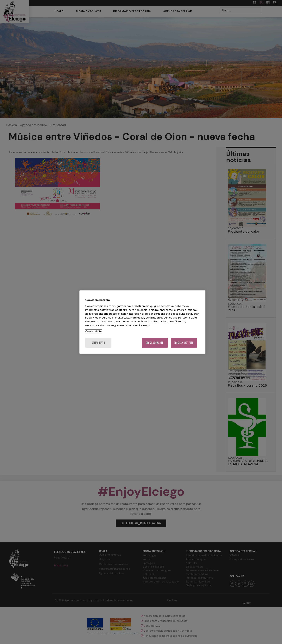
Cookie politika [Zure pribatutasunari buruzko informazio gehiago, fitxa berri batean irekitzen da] (93, 331)
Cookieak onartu (155, 343)
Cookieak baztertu (184, 343)
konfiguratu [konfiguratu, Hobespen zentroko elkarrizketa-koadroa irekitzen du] (98, 343)
